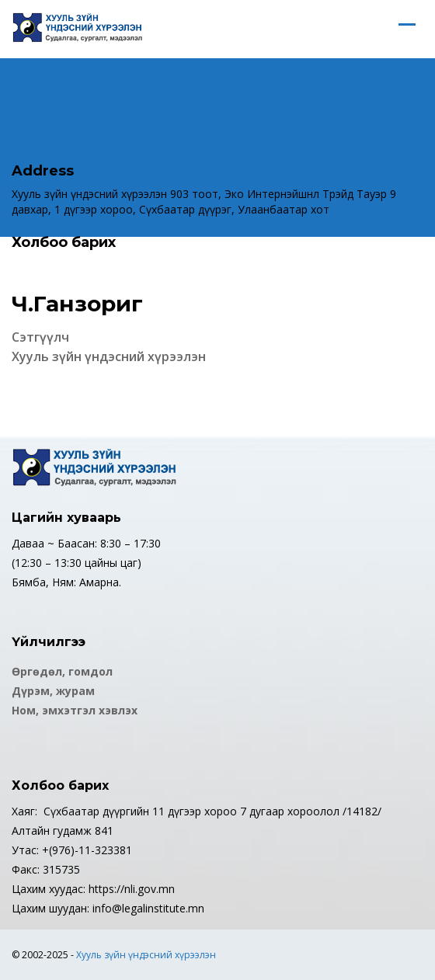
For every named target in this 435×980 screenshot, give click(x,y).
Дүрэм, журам (53, 691)
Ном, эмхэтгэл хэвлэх (75, 710)
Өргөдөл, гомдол (62, 671)
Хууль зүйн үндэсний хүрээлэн (146, 955)
